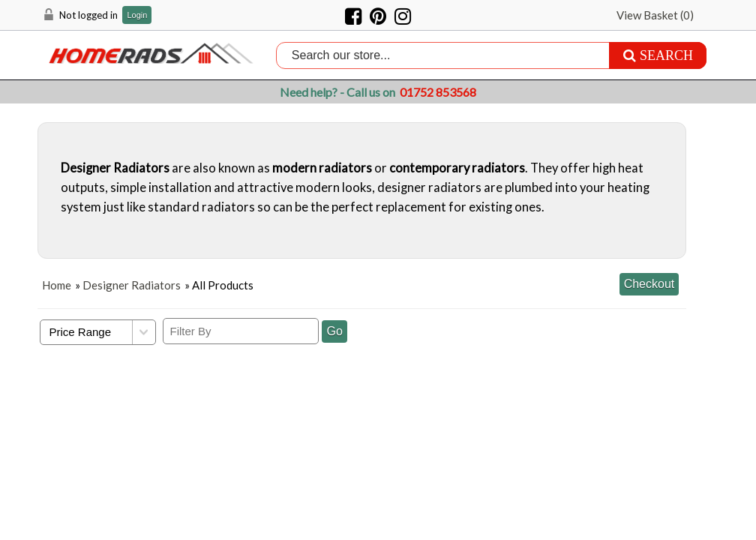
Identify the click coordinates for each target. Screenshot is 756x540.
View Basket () (655, 15)
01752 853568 (438, 92)
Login (137, 15)
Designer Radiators (132, 285)
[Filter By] (241, 331)
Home (57, 285)
